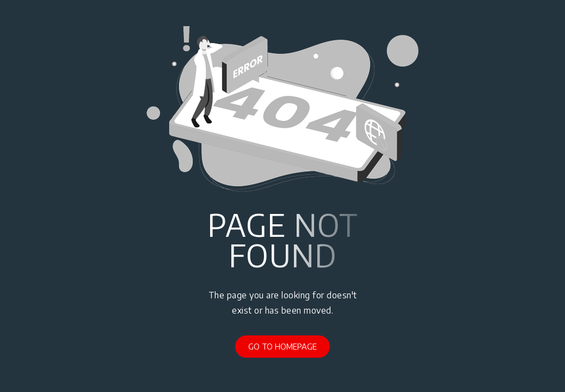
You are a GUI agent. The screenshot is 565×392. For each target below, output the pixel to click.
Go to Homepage (282, 346)
